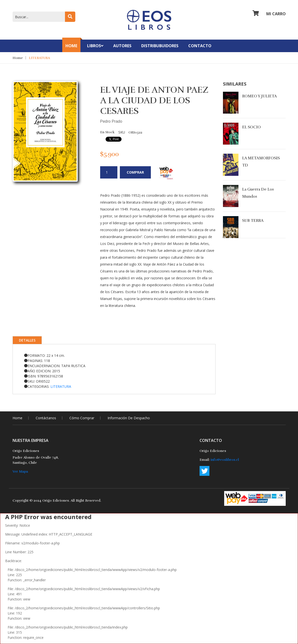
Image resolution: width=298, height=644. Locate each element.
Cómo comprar (82, 418)
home (17, 418)
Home (71, 46)
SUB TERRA (253, 221)
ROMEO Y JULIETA (259, 96)
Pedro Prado (111, 121)
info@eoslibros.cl (225, 460)
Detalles (27, 340)
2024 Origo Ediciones (51, 501)
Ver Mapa (20, 472)
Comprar (135, 172)
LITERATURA (39, 58)
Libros (95, 46)
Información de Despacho (129, 418)
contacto (200, 46)
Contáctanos (46, 418)
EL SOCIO (251, 127)
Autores (122, 46)
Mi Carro (269, 14)
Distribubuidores (160, 46)
